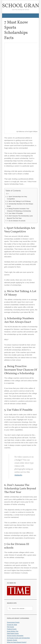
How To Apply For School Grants (17, 565)
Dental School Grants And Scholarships (19, 613)
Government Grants (13, 538)
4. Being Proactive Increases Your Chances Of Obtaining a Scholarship (19, 126)
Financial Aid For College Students (18, 567)
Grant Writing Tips (13, 547)
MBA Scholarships (13, 569)
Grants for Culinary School (15, 604)
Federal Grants (12, 545)
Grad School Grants (13, 609)
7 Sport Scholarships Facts (15, 617)
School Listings (12, 582)
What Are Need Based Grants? (17, 558)
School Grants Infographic (15, 551)
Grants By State (12, 540)
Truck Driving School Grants (16, 611)
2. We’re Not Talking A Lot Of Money (19, 117)
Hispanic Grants (12, 556)
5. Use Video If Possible (15, 129)
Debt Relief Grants (13, 549)
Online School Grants (14, 562)
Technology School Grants (15, 602)
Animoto (18, 391)
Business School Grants (15, 600)
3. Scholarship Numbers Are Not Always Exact (20, 121)
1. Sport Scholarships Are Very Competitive (17, 114)
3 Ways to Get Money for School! (17, 580)
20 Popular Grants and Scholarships (18, 554)
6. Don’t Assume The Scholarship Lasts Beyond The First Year (20, 133)
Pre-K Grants (11, 598)
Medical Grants (12, 595)
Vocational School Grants (15, 615)
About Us (10, 635)
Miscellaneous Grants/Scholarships (18, 630)
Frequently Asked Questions (16, 633)
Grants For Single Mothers (15, 560)
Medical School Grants (14, 606)
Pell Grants (10, 543)
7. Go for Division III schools (16, 137)
